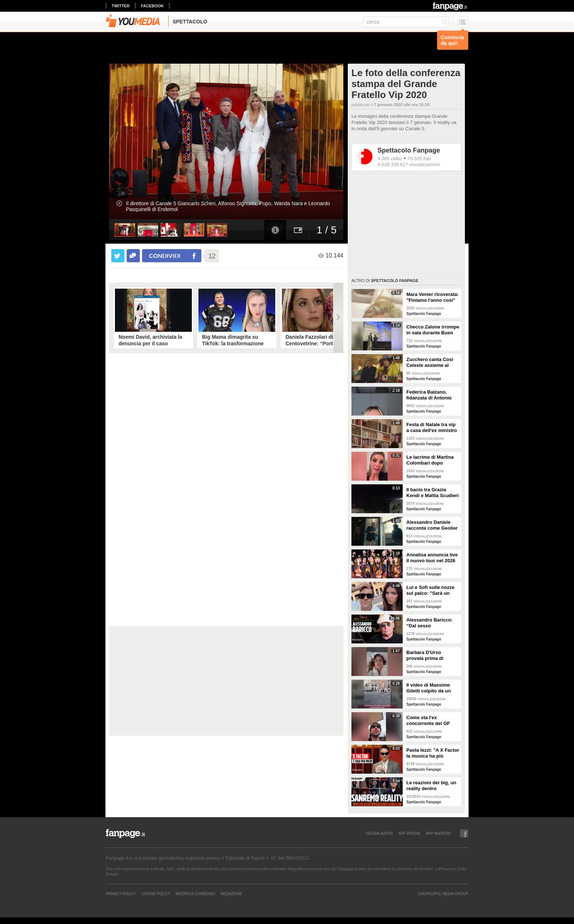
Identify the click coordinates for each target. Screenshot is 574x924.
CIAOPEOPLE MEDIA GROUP (443, 894)
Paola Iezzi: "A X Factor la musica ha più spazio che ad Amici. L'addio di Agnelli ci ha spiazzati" (433, 753)
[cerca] (406, 22)
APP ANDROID (439, 833)
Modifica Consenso (195, 894)
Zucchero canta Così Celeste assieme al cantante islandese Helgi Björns (430, 363)
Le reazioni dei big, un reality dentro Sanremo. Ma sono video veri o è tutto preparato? (431, 786)
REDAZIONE (231, 894)
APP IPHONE (409, 833)
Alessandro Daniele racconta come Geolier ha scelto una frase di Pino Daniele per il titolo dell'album (432, 525)
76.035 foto (419, 159)
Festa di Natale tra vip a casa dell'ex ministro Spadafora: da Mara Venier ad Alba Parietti (432, 428)
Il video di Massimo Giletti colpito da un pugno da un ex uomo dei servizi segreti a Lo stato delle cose (432, 688)
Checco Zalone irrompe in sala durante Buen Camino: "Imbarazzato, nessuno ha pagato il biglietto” (433, 330)
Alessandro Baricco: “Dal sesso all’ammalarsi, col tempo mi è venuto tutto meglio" (429, 623)
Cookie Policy (156, 894)
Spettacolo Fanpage (409, 150)
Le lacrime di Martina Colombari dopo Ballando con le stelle (431, 460)
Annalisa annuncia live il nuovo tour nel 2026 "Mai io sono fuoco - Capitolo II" (432, 558)
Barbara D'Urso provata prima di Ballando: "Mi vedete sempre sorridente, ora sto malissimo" (432, 656)
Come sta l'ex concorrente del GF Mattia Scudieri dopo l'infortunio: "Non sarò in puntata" (432, 721)
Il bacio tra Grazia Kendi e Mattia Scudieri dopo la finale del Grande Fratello (433, 493)
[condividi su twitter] (118, 256)
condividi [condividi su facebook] (165, 256)
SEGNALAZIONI (379, 833)
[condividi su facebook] (133, 256)
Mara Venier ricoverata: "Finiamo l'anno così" (433, 297)
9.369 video (390, 159)
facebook (152, 6)
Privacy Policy (121, 894)
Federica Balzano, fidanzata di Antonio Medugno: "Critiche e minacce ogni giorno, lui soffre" (430, 395)
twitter (121, 6)
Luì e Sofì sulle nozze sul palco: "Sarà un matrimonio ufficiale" (430, 590)
